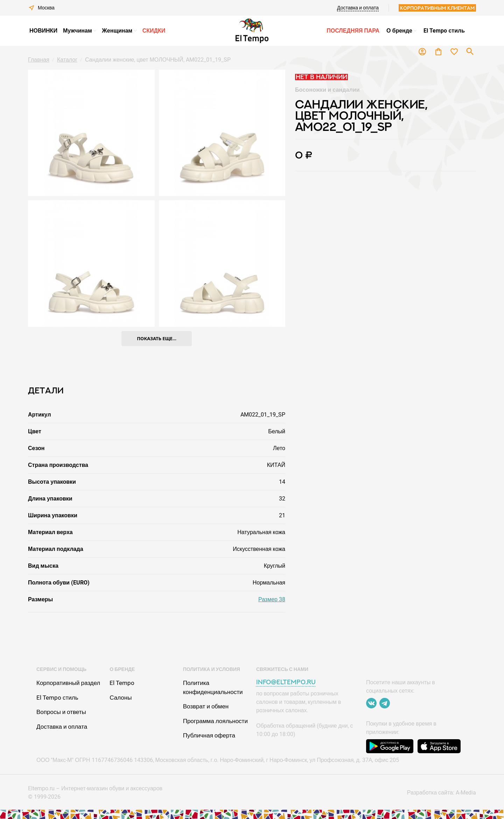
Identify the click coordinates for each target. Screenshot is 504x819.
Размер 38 (272, 599)
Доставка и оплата (358, 8)
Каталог (67, 60)
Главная (39, 60)
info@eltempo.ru (286, 682)
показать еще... (157, 338)
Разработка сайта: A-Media (442, 793)
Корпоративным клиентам (437, 8)
